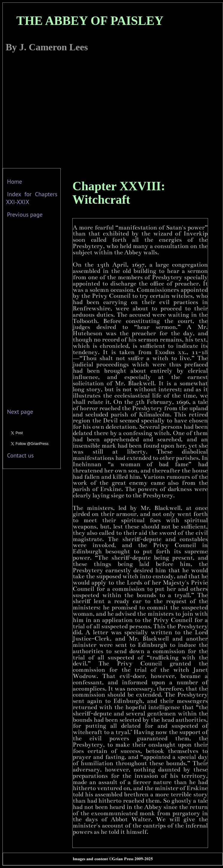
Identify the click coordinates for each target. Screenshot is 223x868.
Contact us (20, 455)
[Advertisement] (56, 112)
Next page (20, 412)
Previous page (25, 215)
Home (14, 182)
